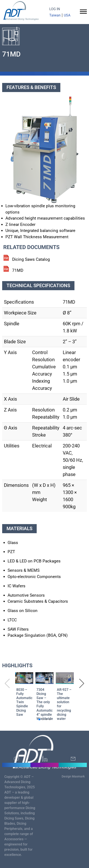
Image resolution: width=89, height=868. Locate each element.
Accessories (14, 839)
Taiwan (55, 15)
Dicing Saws (14, 818)
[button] (82, 683)
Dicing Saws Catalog (31, 259)
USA (67, 15)
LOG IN (55, 9)
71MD (18, 270)
